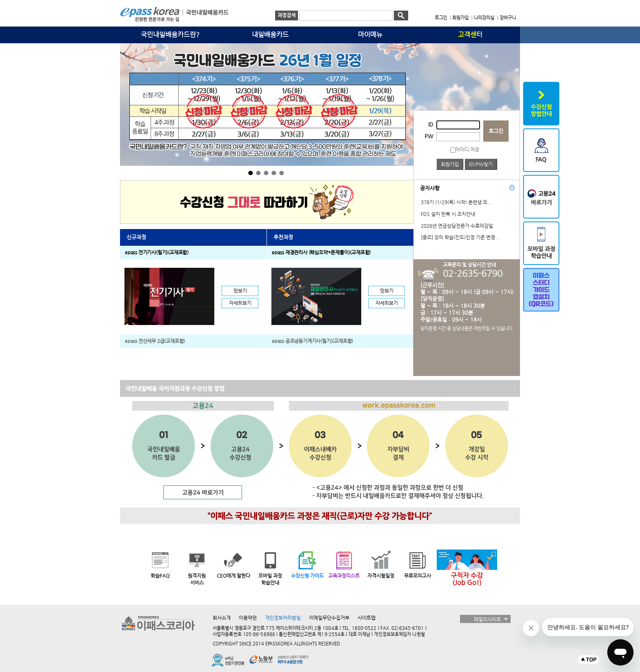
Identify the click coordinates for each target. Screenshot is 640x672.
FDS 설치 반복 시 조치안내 (448, 214)
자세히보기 (240, 303)
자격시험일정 (381, 576)
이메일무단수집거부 (329, 618)
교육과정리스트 (344, 576)
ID (431, 124)
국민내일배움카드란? (170, 35)
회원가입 (450, 164)
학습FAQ (160, 576)
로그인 (496, 131)
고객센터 (470, 35)
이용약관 (248, 618)
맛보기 (240, 291)
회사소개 (222, 618)
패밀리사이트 (487, 619)
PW (429, 136)
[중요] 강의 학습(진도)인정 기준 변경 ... (461, 237)
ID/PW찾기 (481, 164)
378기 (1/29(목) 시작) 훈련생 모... (457, 202)
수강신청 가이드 (307, 576)
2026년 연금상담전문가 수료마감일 (457, 226)
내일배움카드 (270, 35)
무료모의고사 (418, 576)
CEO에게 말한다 (233, 576)
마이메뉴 (370, 35)
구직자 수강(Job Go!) (467, 579)
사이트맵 (367, 618)
